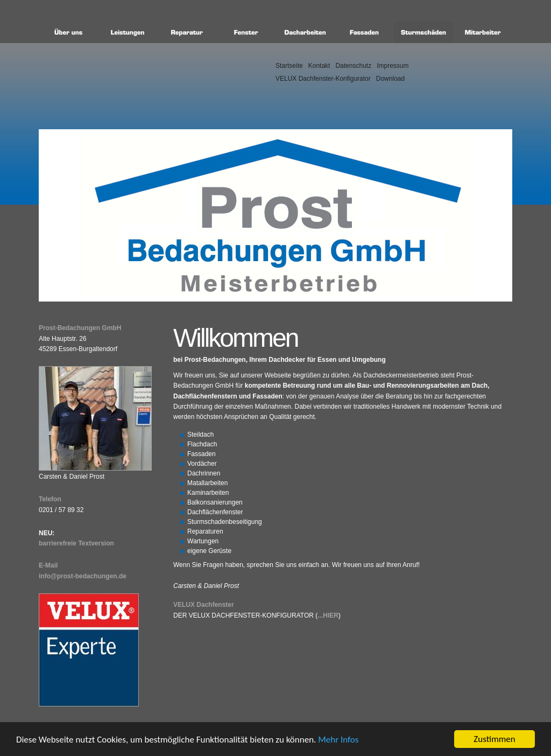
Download (390, 79)
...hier (328, 615)
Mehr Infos (338, 740)
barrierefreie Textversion (76, 543)
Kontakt (319, 66)
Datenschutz (353, 66)
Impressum (393, 66)
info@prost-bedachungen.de (83, 576)
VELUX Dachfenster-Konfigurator (323, 79)
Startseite (289, 66)
